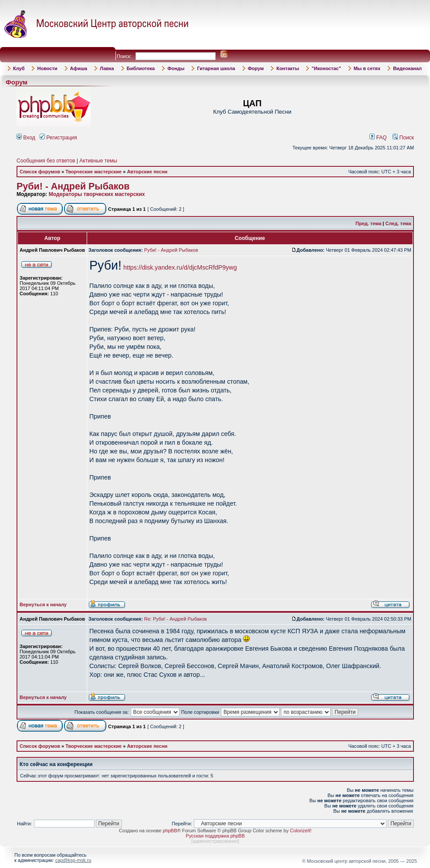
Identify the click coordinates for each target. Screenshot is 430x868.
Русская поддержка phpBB (215, 836)
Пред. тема (368, 223)
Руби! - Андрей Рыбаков (73, 186)
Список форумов (40, 172)
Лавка (107, 68)
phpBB (170, 831)
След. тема (398, 223)
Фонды (176, 68)
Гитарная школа (216, 68)
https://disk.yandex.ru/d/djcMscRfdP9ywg (180, 267)
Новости (47, 68)
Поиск (403, 138)
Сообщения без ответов (46, 161)
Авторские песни (147, 172)
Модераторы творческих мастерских (97, 194)
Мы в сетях (367, 68)
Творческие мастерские (93, 172)
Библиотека (141, 68)
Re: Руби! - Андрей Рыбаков (176, 619)
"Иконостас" (326, 68)
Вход (26, 138)
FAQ (378, 138)
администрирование (215, 841)
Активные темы (98, 161)
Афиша (79, 68)
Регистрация (58, 138)
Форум (256, 68)
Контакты (288, 68)
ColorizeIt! (301, 831)
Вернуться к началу (43, 605)
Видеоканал (407, 68)
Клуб (19, 68)
